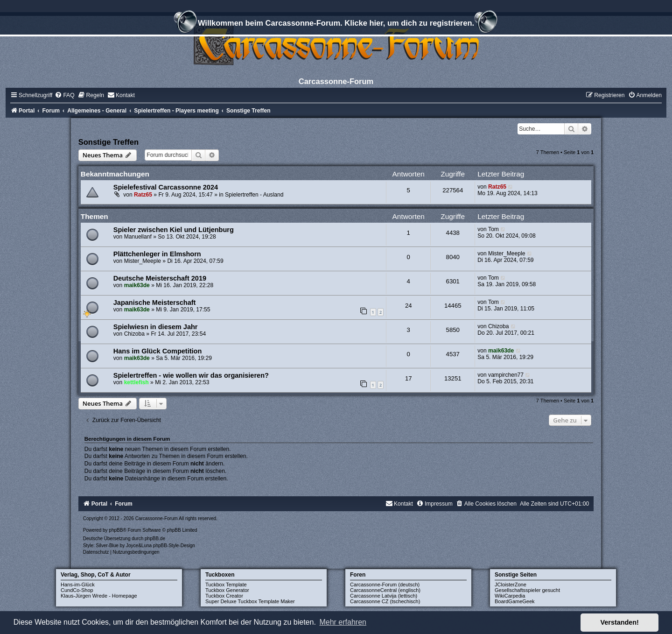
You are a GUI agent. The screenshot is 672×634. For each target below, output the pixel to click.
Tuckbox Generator (227, 590)
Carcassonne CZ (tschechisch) (385, 601)
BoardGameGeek (515, 601)
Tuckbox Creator (224, 596)
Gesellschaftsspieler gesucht (527, 590)
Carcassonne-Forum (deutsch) (385, 585)
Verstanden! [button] (620, 622)
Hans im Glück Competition (158, 351)
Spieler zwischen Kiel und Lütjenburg (174, 230)
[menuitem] (64, 95)
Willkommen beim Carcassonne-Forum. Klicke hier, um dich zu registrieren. (336, 24)
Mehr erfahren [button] (343, 622)
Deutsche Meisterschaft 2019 (160, 278)
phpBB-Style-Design (174, 546)
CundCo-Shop (77, 590)
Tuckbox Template (226, 585)
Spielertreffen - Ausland (254, 195)
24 (409, 306)
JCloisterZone (511, 585)
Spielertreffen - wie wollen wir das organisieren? (191, 375)
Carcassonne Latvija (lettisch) (384, 596)
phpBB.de (155, 539)
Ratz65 (143, 195)
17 (409, 378)
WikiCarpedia (510, 596)
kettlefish (136, 382)
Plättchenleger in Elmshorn (157, 254)
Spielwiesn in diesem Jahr (156, 327)
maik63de (137, 285)
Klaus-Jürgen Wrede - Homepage (99, 596)
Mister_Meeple (143, 261)
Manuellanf (138, 237)
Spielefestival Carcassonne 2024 (166, 187)
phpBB (116, 530)
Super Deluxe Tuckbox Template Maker (250, 601)
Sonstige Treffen (108, 142)
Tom (493, 229)
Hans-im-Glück (78, 585)
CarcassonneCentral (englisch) (385, 590)
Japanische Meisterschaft (155, 303)
